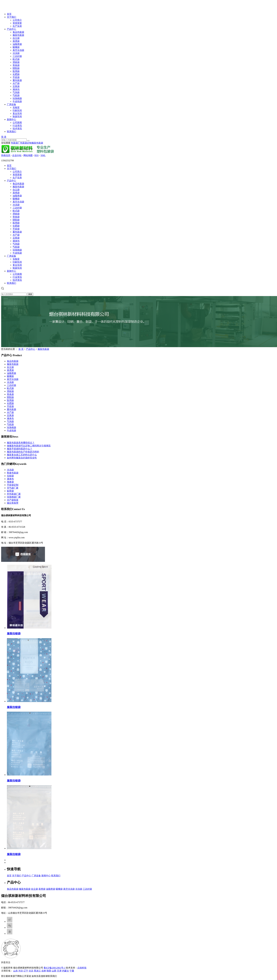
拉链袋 (10, 476)
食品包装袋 (18, 32)
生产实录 (17, 26)
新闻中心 (11, 119)
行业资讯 (17, 125)
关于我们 (11, 17)
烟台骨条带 (13, 503)
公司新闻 (17, 122)
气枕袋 (16, 95)
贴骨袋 (10, 491)
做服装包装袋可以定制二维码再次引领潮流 (29, 446)
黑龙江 (37, 971)
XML (43, 155)
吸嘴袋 (16, 47)
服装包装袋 (18, 35)
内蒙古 (66, 971)
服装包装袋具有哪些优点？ (21, 443)
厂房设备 (11, 104)
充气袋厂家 (13, 488)
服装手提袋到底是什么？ (20, 449)
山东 (16, 971)
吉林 (44, 971)
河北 (21, 971)
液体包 (16, 89)
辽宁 (26, 971)
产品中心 (11, 29)
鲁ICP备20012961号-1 (54, 968)
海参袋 (10, 482)
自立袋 (16, 38)
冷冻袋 (16, 53)
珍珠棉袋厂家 (14, 497)
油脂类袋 (17, 44)
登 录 (4, 137)
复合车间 (17, 113)
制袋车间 (17, 116)
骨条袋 (16, 65)
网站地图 (28, 155)
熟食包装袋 (13, 473)
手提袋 (16, 77)
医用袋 (16, 71)
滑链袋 (16, 62)
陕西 (49, 971)
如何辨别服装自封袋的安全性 (22, 458)
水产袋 (16, 83)
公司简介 (17, 20)
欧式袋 (16, 59)
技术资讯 (17, 129)
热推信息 (6, 155)
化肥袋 (16, 74)
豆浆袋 (16, 86)
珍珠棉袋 (17, 98)
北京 (31, 971)
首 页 (21, 349)
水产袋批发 (13, 500)
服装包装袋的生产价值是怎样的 (23, 452)
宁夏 (72, 971)
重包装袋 (17, 80)
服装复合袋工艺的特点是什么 (22, 455)
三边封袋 (17, 56)
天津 (59, 971)
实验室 (16, 107)
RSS (36, 155)
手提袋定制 (13, 485)
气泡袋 (16, 92)
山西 (54, 971)
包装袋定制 (26, 143)
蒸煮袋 (16, 41)
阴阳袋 (16, 68)
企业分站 (17, 155)
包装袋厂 (16, 143)
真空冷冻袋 (18, 50)
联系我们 (11, 132)
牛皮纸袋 (17, 101)
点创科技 (82, 968)
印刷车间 (17, 110)
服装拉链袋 (14, 634)
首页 (9, 14)
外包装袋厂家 (14, 494)
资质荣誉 (17, 23)
